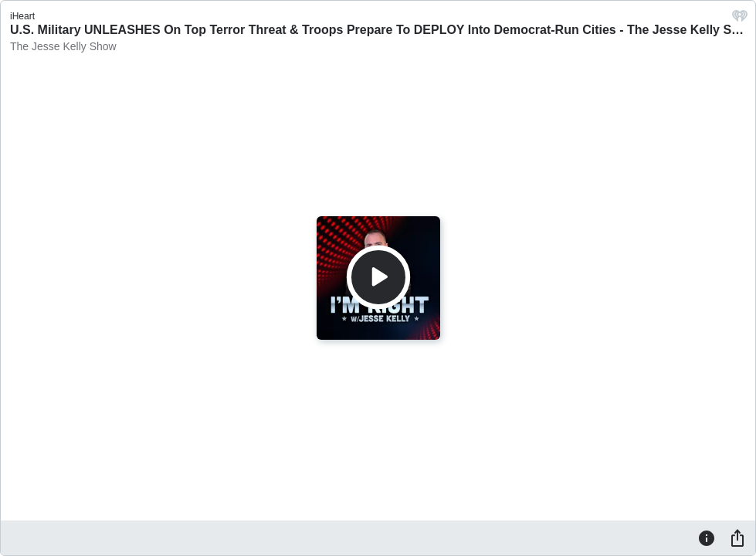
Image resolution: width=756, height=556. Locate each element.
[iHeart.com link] (740, 20)
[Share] (737, 537)
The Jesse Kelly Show (63, 46)
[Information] (707, 537)
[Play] (378, 277)
